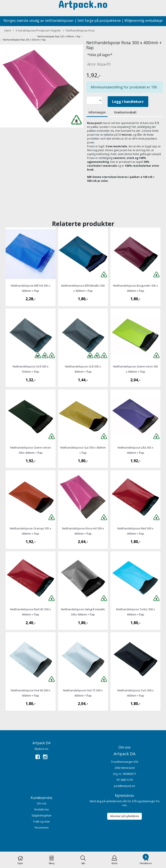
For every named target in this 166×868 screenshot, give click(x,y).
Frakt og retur (42, 822)
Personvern (42, 828)
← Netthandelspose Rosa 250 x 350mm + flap (23, 40)
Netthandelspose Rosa (79, 31)
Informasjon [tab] (97, 112)
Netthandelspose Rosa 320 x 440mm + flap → (60, 36)
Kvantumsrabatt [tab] (125, 112)
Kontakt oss (41, 809)
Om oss (41, 803)
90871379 (127, 780)
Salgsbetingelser (42, 815)
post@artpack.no (124, 786)
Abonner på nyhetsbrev (124, 816)
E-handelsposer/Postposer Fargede (37, 31)
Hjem (8, 30)
